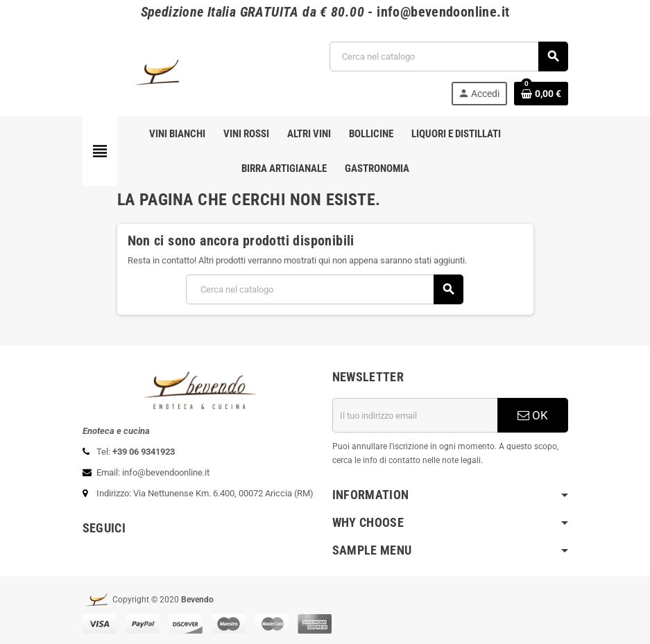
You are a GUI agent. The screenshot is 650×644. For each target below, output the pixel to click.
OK (533, 415)
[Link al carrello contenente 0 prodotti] (541, 94)
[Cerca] (448, 56)
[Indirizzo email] (415, 415)
